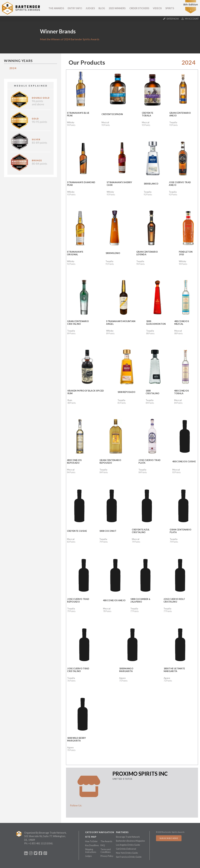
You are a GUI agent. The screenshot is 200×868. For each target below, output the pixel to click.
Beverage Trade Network (128, 837)
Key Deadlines (92, 845)
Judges (90, 8)
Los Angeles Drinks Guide (128, 845)
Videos (157, 8)
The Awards (56, 8)
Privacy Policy (107, 856)
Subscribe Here (169, 838)
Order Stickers (139, 8)
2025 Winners (117, 8)
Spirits (170, 8)
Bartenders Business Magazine (130, 841)
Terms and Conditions (106, 851)
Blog (102, 8)
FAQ (103, 845)
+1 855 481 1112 (37, 843)
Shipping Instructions (91, 851)
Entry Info (75, 8)
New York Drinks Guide (127, 853)
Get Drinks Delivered (126, 849)
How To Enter (91, 841)
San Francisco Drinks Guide (129, 857)
